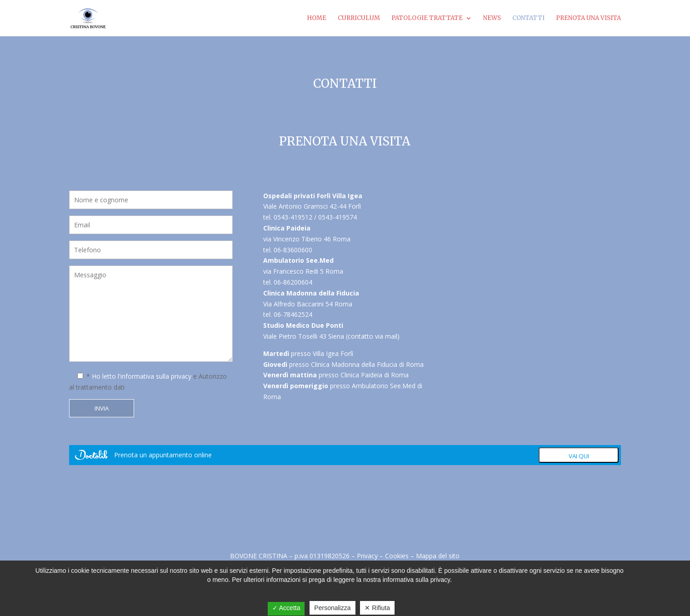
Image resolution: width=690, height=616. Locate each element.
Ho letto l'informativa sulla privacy (142, 376)
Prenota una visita (588, 18)
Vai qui (579, 456)
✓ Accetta (286, 608)
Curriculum (359, 18)
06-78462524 (293, 314)
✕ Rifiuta (377, 608)
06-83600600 (293, 250)
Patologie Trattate (427, 18)
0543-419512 (293, 217)
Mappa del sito (438, 556)
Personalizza (332, 608)
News (492, 18)
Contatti (528, 18)
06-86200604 (293, 282)
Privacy (367, 556)
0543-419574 (337, 217)
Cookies (397, 556)
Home (317, 18)
